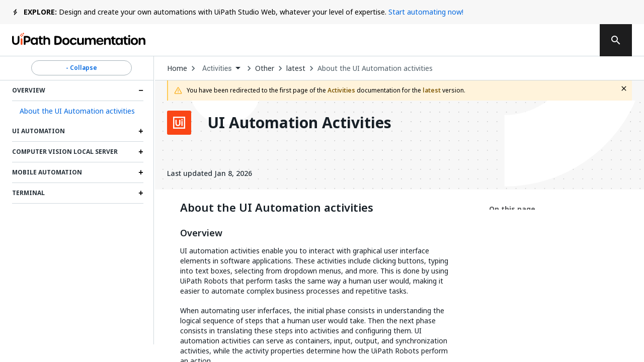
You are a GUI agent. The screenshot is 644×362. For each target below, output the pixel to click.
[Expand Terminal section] (141, 193)
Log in (514, 40)
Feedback (381, 40)
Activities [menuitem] (217, 68)
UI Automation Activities (299, 123)
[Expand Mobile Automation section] (141, 172)
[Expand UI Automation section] (141, 131)
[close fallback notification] (624, 88)
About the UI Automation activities (375, 68)
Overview (201, 233)
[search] (616, 40)
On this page (512, 209)
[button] (78, 111)
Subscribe (452, 40)
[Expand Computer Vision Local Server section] (141, 152)
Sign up (564, 40)
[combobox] (221, 69)
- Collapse (82, 68)
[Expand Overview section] (141, 90)
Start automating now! (426, 12)
